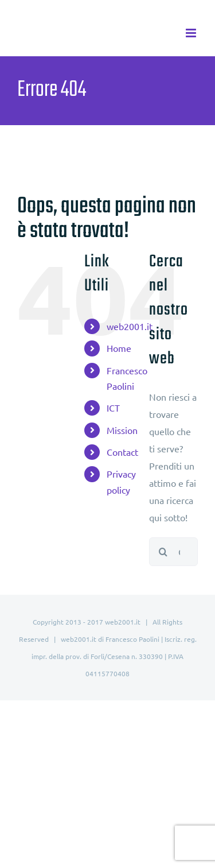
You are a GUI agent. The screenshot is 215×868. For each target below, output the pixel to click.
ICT (113, 408)
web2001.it (130, 326)
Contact (122, 452)
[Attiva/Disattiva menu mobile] (192, 33)
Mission (122, 430)
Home (119, 348)
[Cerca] (163, 552)
